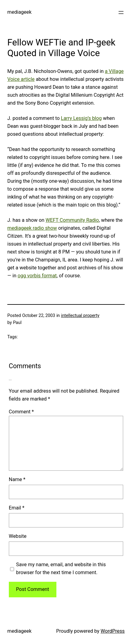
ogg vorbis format (37, 276)
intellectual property (80, 315)
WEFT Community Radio (72, 220)
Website (18, 536)
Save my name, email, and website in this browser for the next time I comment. (61, 568)
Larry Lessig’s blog (81, 118)
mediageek (19, 12)
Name (17, 479)
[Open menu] (121, 13)
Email (17, 508)
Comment (21, 412)
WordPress (113, 631)
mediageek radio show (32, 228)
